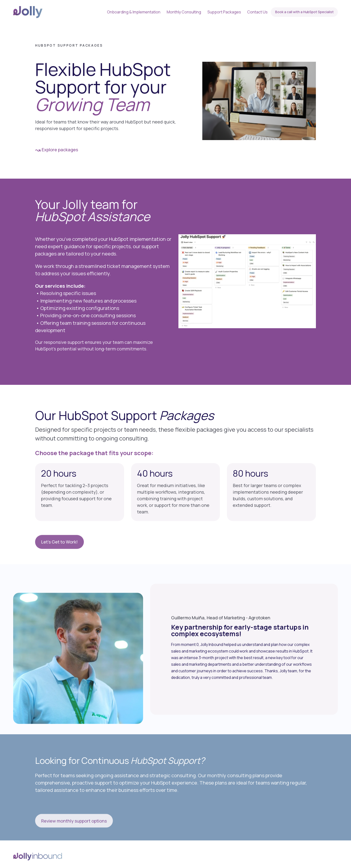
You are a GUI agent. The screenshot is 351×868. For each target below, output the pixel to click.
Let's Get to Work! (59, 559)
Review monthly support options (74, 838)
